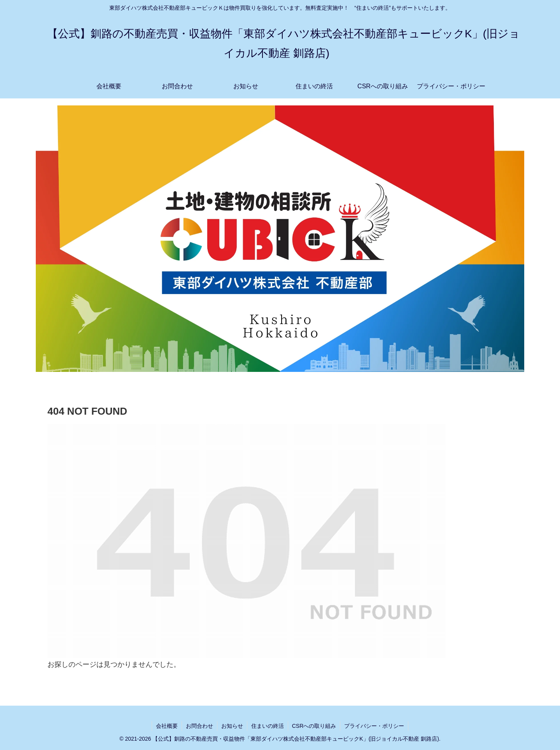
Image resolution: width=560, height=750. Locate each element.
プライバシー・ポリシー (374, 726)
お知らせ (232, 726)
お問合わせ (199, 726)
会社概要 (167, 726)
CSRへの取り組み (314, 726)
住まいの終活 (268, 726)
